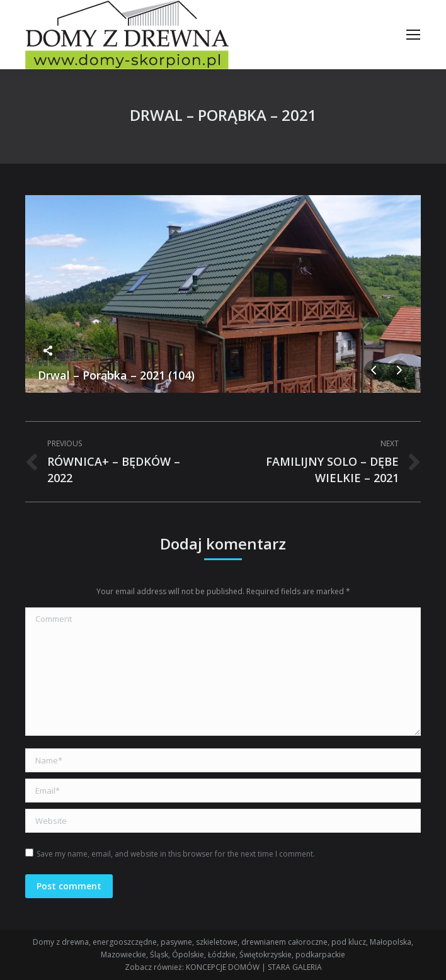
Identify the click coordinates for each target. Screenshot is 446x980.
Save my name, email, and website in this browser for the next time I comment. (176, 854)
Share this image (48, 351)
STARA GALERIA (295, 967)
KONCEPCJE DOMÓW (223, 967)
